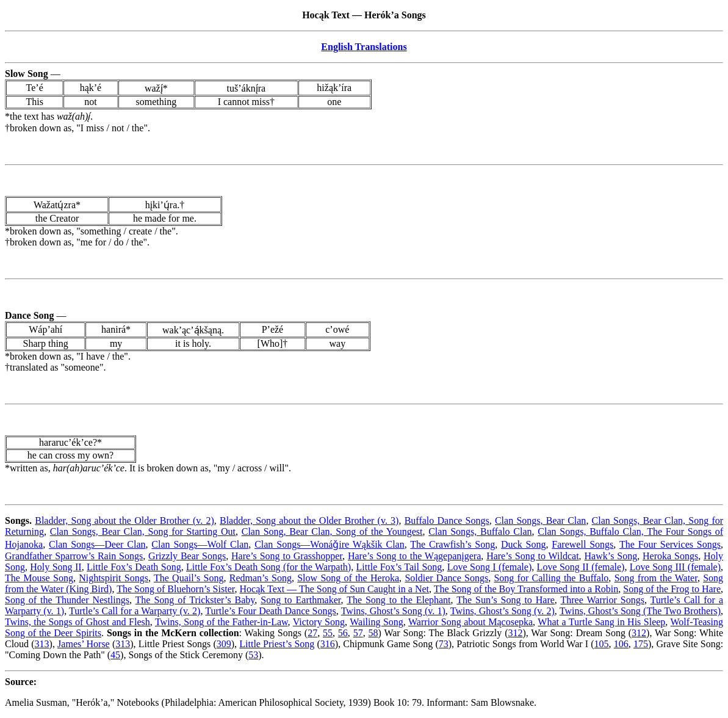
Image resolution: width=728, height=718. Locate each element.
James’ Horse (84, 644)
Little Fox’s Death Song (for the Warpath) (268, 567)
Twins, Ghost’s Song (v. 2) (503, 611)
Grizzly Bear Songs (187, 556)
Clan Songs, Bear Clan (540, 520)
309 (224, 644)
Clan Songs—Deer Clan (97, 544)
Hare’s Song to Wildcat (532, 556)
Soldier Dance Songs (446, 578)
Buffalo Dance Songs (447, 520)
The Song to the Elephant (398, 600)
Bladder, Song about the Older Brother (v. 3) (309, 520)
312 (515, 633)
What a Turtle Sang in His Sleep (601, 622)
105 (602, 644)
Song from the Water (656, 578)
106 (621, 644)
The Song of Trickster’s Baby (195, 600)
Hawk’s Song (611, 556)
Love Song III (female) (675, 567)
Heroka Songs (670, 556)
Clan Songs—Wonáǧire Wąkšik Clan (330, 544)
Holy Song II (56, 567)
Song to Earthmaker (301, 600)
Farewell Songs (582, 544)
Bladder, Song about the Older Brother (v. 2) (124, 520)
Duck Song (523, 544)
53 (253, 655)
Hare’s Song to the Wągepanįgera (414, 556)
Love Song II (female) (581, 567)
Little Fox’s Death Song (134, 567)
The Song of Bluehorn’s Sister (175, 589)
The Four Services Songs (670, 544)
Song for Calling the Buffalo (551, 578)
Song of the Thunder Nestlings (67, 600)
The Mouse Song (39, 578)
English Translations (364, 47)
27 (312, 633)
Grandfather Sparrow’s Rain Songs (74, 556)
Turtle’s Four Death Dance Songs (270, 611)
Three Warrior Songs (603, 600)
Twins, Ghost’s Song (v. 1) (393, 611)
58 (373, 633)
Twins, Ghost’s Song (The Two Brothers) (640, 611)
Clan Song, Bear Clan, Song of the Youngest (332, 531)
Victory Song (319, 622)
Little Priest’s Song (277, 644)
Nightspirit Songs (114, 578)
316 (328, 644)
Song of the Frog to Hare (672, 589)
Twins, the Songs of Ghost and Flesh (77, 622)
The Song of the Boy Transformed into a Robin (526, 589)
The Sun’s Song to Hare (506, 600)
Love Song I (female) (490, 567)
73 (444, 644)
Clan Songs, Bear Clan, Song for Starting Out (143, 531)
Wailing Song (377, 622)
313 (42, 644)
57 (358, 633)
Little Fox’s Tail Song (399, 567)
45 (115, 655)
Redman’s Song (261, 578)
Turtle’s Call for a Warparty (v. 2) (135, 611)
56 (343, 633)
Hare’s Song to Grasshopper (287, 556)
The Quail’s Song (189, 578)
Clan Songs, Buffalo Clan (480, 531)
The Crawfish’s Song (452, 544)
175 (641, 644)
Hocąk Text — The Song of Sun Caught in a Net (334, 589)
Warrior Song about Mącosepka (470, 622)
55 (328, 633)
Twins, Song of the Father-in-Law (222, 622)
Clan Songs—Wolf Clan (200, 544)
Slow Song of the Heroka (348, 578)
